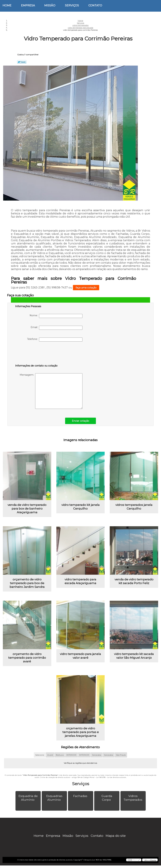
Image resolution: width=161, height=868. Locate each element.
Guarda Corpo (107, 798)
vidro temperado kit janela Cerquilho (80, 507)
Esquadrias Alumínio (54, 798)
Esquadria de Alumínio (28, 798)
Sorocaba (97, 755)
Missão (50, 5)
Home (7, 5)
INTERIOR (71, 755)
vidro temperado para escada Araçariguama (80, 581)
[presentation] (37, 354)
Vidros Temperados (133, 798)
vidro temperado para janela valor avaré (80, 656)
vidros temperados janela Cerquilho (134, 507)
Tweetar (22, 62)
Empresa (28, 5)
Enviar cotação (80, 421)
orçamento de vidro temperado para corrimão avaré (27, 658)
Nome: (56, 316)
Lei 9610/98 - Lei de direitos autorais (111, 777)
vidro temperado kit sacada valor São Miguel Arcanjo (134, 656)
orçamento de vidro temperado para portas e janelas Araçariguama (81, 732)
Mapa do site (116, 836)
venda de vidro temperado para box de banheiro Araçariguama (27, 509)
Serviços (72, 5)
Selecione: (40, 755)
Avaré (50, 755)
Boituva (60, 755)
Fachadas (81, 796)
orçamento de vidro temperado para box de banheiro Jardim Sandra (27, 583)
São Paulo (121, 755)
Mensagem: (51, 391)
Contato (95, 5)
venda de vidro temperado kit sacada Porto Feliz (134, 581)
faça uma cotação (86, 288)
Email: (57, 328)
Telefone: (55, 340)
